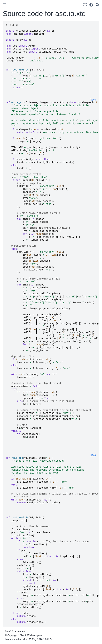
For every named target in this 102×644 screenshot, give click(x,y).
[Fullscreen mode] (85, 5)
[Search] (97, 5)
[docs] (93, 100)
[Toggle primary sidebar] (5, 5)
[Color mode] (91, 5)
